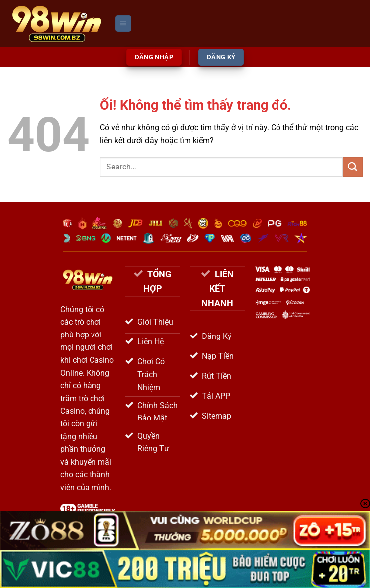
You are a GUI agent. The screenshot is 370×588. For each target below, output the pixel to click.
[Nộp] (353, 167)
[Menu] (123, 24)
